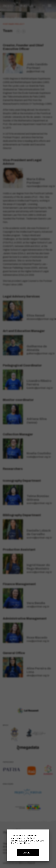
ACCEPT (28, 853)
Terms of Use (22, 843)
